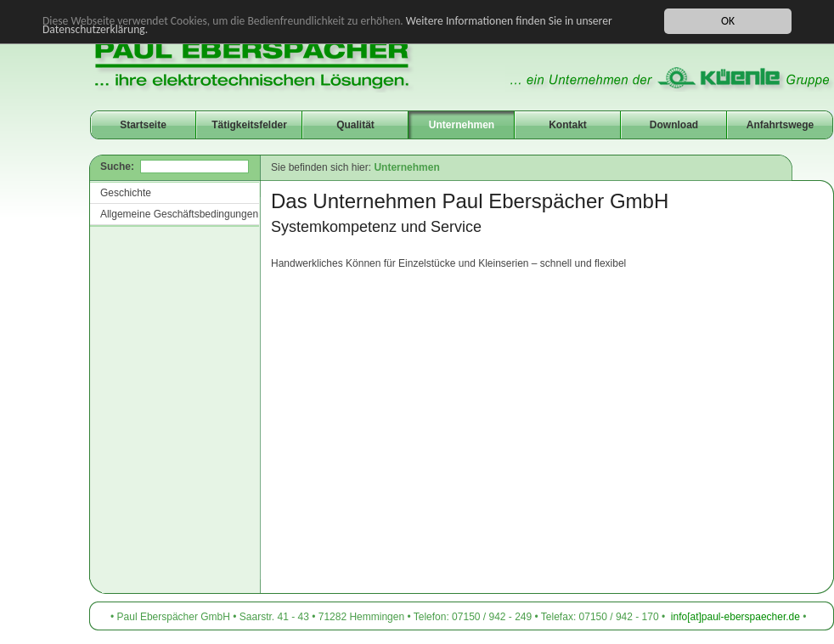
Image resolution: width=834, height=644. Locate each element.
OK (728, 21)
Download (674, 125)
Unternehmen (462, 125)
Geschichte (126, 193)
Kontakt (568, 125)
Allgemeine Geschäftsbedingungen (179, 214)
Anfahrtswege (780, 125)
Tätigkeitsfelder (249, 125)
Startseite (143, 125)
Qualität (355, 125)
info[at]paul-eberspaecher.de (735, 617)
